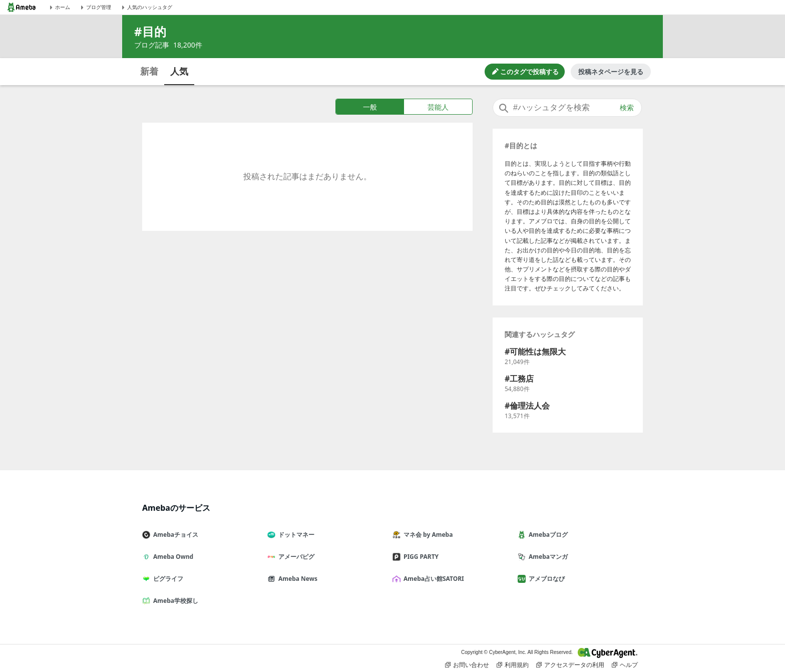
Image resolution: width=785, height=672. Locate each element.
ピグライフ (167, 579)
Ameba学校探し (174, 601)
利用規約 (513, 665)
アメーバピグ (295, 557)
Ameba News (296, 579)
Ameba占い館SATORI (432, 579)
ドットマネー (295, 535)
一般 (370, 107)
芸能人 (438, 107)
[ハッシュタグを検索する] (567, 108)
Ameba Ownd (172, 557)
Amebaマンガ (547, 557)
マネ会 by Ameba (427, 535)
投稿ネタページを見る (611, 72)
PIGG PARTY (420, 557)
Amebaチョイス (174, 535)
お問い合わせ (467, 665)
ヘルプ (625, 665)
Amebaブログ (547, 535)
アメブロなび (545, 579)
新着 (149, 71)
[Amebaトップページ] (22, 7)
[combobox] (567, 108)
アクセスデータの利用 (570, 665)
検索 (627, 108)
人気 (179, 71)
